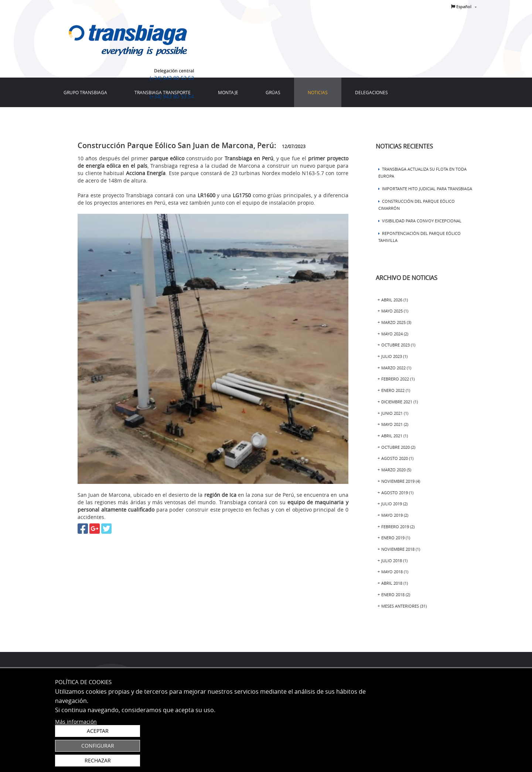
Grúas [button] (273, 92)
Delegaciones (371, 92)
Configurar (434, 742)
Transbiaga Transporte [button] (163, 92)
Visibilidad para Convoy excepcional (420, 221)
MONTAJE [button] (228, 92)
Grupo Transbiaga (85, 92)
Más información (76, 763)
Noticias (318, 92)
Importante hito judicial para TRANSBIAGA (425, 189)
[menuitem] (85, 92)
